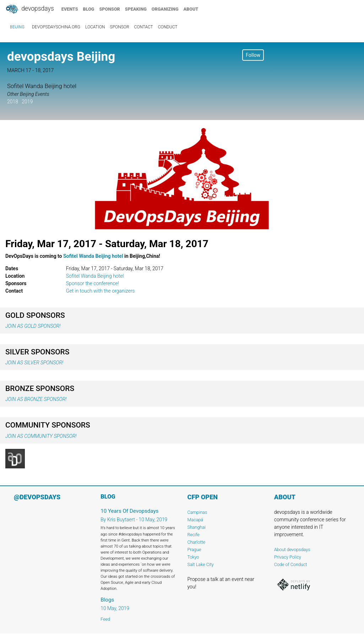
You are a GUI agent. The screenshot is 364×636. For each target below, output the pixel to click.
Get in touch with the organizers (100, 291)
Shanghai (197, 527)
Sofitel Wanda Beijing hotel (93, 256)
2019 (27, 102)
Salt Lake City (201, 564)
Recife (194, 535)
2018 (13, 102)
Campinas (197, 512)
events (70, 9)
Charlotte (197, 542)
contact (144, 27)
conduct (168, 27)
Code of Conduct (291, 564)
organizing (165, 9)
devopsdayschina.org (56, 27)
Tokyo (193, 557)
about (191, 9)
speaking (136, 9)
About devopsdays (292, 550)
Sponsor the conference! (93, 283)
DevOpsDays (29, 9)
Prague (194, 550)
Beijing (17, 27)
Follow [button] (253, 55)
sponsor (109, 9)
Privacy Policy (288, 557)
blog (89, 9)
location (95, 27)
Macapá (195, 520)
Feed (105, 619)
